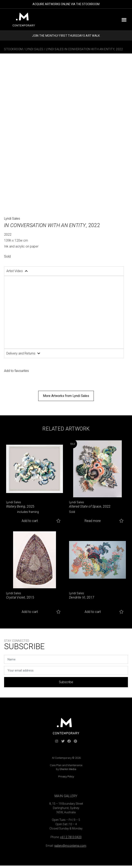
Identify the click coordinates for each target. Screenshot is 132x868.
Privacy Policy (66, 777)
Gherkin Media (68, 769)
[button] (124, 20)
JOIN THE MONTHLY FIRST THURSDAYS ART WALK (66, 36)
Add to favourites (16, 371)
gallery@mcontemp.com (70, 846)
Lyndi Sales (34, 49)
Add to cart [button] (30, 521)
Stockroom (13, 49)
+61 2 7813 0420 (71, 837)
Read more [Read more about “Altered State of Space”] (93, 521)
